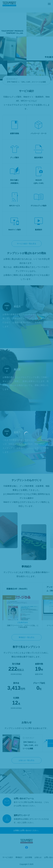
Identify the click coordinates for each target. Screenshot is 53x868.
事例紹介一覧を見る (27, 637)
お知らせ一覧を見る (27, 760)
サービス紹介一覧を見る (27, 244)
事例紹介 (19, 857)
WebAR (9, 597)
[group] (26, 80)
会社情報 (29, 857)
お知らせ (38, 857)
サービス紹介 (8, 857)
